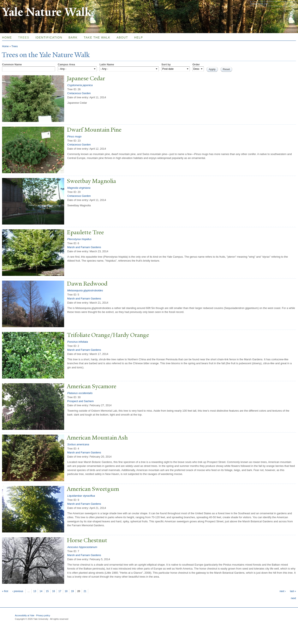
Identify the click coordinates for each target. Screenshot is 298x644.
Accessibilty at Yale (25, 615)
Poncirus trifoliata (78, 342)
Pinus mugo (74, 136)
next (293, 598)
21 (85, 591)
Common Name (12, 64)
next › (283, 591)
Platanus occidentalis (80, 393)
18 (66, 591)
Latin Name (107, 64)
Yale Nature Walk (47, 12)
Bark (73, 37)
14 (41, 591)
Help (138, 37)
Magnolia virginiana (79, 188)
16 (53, 591)
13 (35, 591)
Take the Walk (97, 37)
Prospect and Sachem (81, 401)
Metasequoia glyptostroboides (85, 290)
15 (47, 591)
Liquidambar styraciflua (81, 496)
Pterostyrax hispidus (79, 239)
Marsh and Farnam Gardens (84, 247)
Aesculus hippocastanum (82, 547)
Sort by (166, 64)
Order (196, 64)
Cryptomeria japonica (80, 85)
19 (72, 591)
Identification (49, 37)
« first (5, 591)
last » (293, 591)
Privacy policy (43, 615)
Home (5, 46)
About (122, 37)
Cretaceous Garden (79, 93)
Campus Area (66, 64)
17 (60, 591)
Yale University (14, 4)
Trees (24, 37)
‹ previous (18, 591)
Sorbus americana (78, 444)
